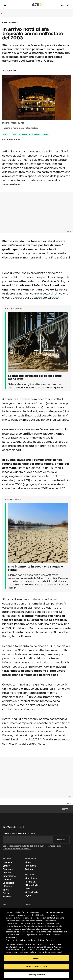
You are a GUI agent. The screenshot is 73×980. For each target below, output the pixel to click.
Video (28, 862)
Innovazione (9, 876)
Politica (7, 873)
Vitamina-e (31, 878)
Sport (6, 890)
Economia (8, 869)
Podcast (29, 869)
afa (14, 135)
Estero (6, 866)
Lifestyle (7, 886)
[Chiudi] (68, 913)
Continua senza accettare (36, 966)
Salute (6, 893)
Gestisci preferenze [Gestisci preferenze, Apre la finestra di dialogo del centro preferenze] (36, 975)
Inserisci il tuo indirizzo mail (19, 834)
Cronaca (14, 22)
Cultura (7, 879)
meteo (46, 135)
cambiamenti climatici (30, 135)
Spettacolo (9, 883)
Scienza (7, 897)
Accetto (37, 958)
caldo (6, 135)
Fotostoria (30, 866)
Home (5, 22)
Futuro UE (30, 882)
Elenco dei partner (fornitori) (19, 951)
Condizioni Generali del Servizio (17, 848)
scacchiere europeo (45, 298)
